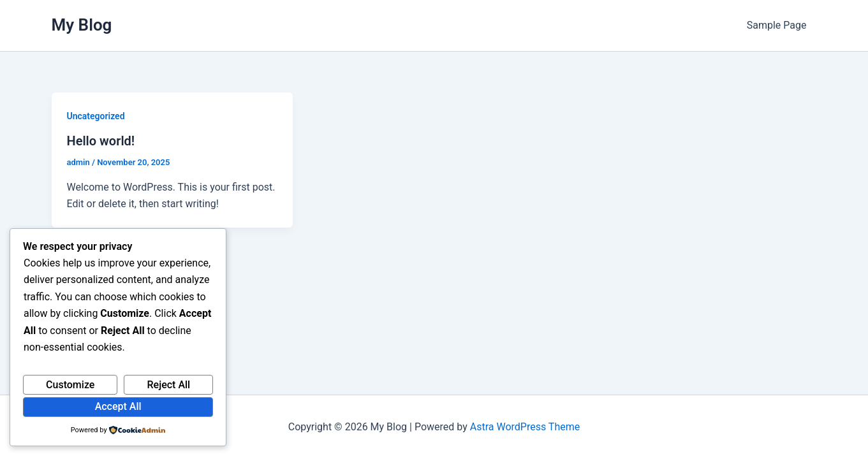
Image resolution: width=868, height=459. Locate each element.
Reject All (169, 385)
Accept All (118, 406)
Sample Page (777, 25)
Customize (70, 385)
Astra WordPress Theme (525, 427)
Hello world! (101, 141)
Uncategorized (96, 116)
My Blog (82, 25)
